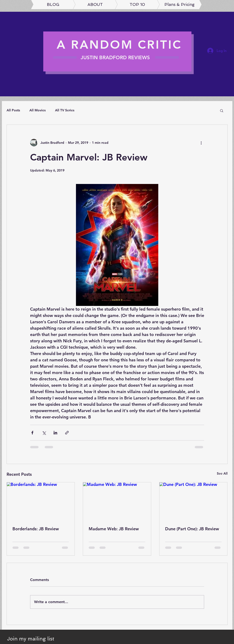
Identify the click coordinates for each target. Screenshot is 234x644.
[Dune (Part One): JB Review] (193, 501)
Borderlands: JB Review (36, 529)
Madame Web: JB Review (114, 529)
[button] (222, 110)
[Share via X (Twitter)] (44, 433)
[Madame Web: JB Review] (117, 501)
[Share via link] (67, 433)
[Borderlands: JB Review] (41, 501)
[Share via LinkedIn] (55, 433)
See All (222, 473)
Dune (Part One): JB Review (192, 529)
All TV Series (65, 110)
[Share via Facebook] (32, 433)
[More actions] (201, 143)
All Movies (38, 110)
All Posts (13, 110)
